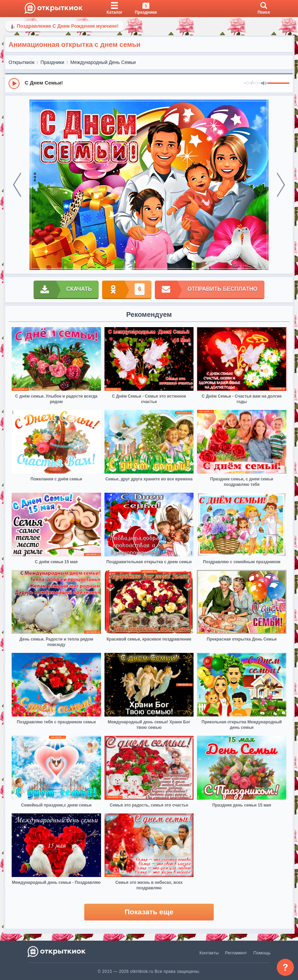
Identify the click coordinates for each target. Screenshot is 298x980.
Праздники (52, 62)
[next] (281, 185)
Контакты (209, 953)
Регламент (236, 953)
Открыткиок (22, 62)
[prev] (17, 185)
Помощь (262, 953)
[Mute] (264, 83)
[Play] (14, 83)
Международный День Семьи (103, 62)
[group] (149, 83)
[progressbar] (278, 83)
